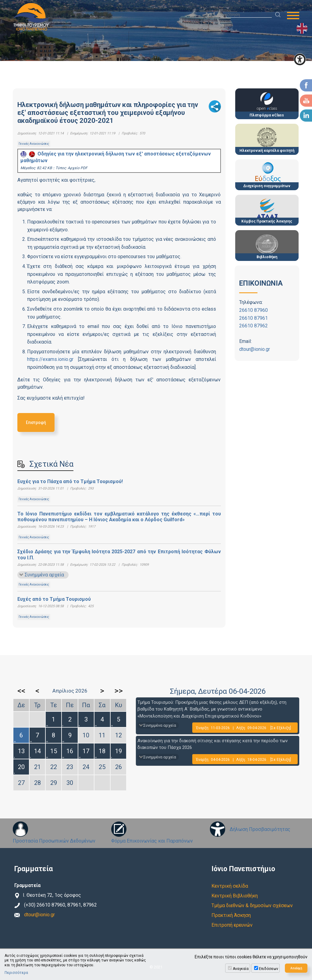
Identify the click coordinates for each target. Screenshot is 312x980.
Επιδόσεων (269, 969)
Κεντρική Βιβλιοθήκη (235, 896)
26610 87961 (253, 318)
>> (119, 691)
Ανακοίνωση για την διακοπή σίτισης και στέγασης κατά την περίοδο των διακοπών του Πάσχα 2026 (213, 744)
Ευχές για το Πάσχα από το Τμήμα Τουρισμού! (70, 481)
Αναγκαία (241, 969)
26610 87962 (253, 326)
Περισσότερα (16, 973)
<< (21, 691)
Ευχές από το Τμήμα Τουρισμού (54, 599)
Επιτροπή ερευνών (232, 925)
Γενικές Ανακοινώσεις (34, 144)
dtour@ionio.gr (255, 349)
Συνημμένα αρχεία (44, 575)
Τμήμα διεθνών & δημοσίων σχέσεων (252, 905)
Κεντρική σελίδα (230, 886)
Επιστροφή (36, 422)
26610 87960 (253, 310)
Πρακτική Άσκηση (231, 915)
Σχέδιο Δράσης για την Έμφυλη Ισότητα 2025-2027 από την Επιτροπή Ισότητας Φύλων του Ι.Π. (119, 554)
